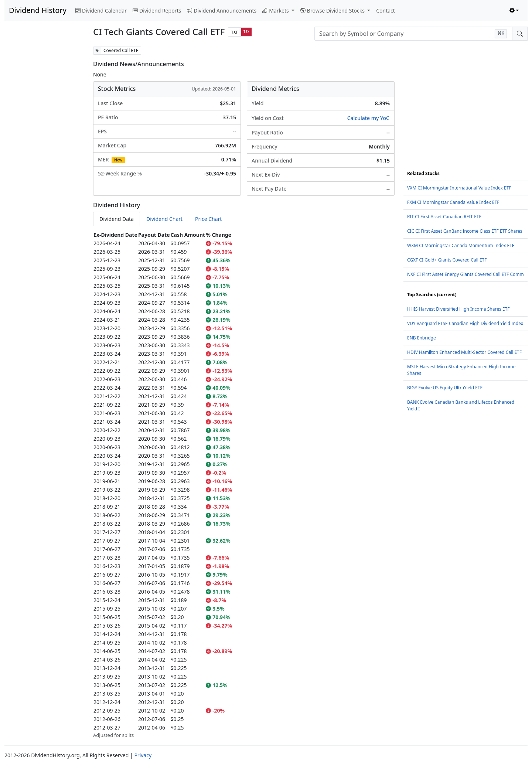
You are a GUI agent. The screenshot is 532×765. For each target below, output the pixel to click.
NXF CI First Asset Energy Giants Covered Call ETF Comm (465, 274)
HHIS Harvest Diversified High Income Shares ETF (458, 309)
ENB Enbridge (422, 338)
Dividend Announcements (222, 11)
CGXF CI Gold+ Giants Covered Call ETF (447, 260)
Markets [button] (276, 11)
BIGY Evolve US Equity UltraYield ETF (445, 388)
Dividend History (38, 10)
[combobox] (413, 34)
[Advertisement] (44, 157)
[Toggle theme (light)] (514, 11)
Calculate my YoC (368, 118)
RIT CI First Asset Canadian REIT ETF (444, 217)
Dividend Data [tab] (117, 219)
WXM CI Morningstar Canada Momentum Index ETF (461, 245)
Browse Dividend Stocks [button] (333, 11)
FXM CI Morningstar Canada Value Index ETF (453, 202)
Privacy (143, 755)
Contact (386, 11)
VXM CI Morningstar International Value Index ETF (459, 188)
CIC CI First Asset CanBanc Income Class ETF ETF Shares (465, 231)
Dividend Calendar (101, 11)
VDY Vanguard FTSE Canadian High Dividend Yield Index (465, 323)
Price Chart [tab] (208, 219)
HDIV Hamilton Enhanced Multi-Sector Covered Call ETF (464, 352)
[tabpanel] (244, 485)
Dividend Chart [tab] (164, 219)
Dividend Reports (157, 11)
